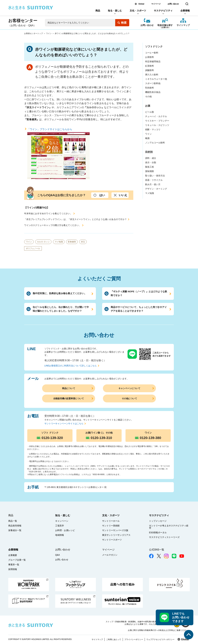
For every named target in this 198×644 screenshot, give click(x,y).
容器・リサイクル (154, 180)
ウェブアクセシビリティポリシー (160, 639)
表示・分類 (151, 162)
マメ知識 (59, 242)
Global (141, 4)
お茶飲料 (150, 57)
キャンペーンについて (129, 388)
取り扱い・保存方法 (155, 176)
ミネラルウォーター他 (156, 79)
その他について (129, 398)
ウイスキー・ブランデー (157, 121)
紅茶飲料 (150, 66)
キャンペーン (62, 521)
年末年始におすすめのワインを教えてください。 (48, 213)
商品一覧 (13, 521)
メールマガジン (110, 555)
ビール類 (150, 112)
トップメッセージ (158, 521)
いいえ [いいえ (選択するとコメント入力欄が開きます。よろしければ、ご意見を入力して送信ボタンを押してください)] (123, 195)
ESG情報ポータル (158, 532)
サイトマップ (183, 25)
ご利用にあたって (114, 639)
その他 (148, 96)
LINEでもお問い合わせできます (181, 617)
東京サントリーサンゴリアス (116, 535)
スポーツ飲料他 (153, 83)
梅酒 (147, 138)
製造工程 (150, 167)
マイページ (156, 4)
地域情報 (60, 535)
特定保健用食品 (153, 61)
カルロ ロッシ (43, 242)
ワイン (49, 33)
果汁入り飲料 (152, 75)
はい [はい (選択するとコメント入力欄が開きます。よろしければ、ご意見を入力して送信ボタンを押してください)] (102, 195)
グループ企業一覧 (17, 560)
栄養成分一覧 (15, 530)
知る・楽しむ (115, 11)
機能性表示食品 (153, 92)
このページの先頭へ (189, 635)
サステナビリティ (163, 11)
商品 (98, 11)
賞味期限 (150, 171)
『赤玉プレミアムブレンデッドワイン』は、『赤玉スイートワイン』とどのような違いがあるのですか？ (75, 219)
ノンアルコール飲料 (155, 143)
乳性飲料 (150, 88)
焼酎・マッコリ (153, 129)
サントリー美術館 (111, 526)
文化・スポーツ (138, 11)
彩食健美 (72, 242)
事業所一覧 (14, 565)
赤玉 (83, 242)
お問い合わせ (173, 4)
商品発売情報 (15, 526)
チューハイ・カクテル (156, 116)
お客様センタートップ (34, 33)
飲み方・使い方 (153, 184)
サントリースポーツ (112, 540)
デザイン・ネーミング (156, 189)
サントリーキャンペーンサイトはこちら (64, 423)
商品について (69, 388)
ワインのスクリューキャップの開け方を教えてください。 (53, 225)
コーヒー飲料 (152, 53)
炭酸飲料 (150, 70)
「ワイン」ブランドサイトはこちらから (58, 153)
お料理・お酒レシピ (65, 530)
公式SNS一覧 (157, 550)
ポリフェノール (33, 248)
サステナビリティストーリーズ (164, 537)
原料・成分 (151, 158)
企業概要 (13, 555)
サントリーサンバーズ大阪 (115, 530)
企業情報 (185, 11)
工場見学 (60, 526)
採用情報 (13, 569)
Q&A (58, 555)
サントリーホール (111, 521)
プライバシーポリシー (134, 639)
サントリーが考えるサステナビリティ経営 (169, 527)
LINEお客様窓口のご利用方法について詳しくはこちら (71, 366)
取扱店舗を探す (165, 25)
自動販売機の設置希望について (69, 398)
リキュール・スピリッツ (157, 125)
